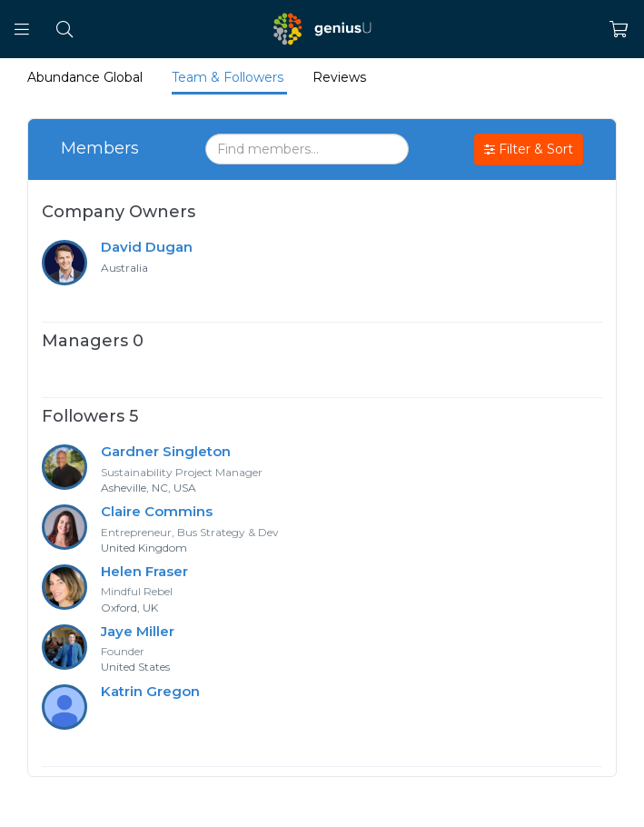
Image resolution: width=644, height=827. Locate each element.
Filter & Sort (529, 150)
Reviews (339, 77)
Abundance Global (85, 77)
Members (100, 148)
